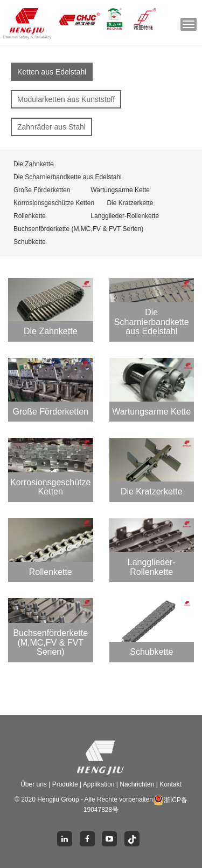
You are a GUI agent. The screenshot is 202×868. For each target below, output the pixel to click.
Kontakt (170, 784)
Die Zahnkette (34, 164)
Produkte (66, 784)
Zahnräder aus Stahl (51, 127)
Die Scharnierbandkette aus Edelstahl (68, 177)
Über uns (34, 784)
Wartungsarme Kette (120, 190)
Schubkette (30, 242)
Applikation (99, 784)
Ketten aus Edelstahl (52, 72)
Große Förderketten (42, 190)
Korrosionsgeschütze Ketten (54, 203)
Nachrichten (138, 784)
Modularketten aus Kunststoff (66, 99)
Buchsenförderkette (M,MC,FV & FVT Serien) (78, 229)
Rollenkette (30, 216)
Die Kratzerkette (130, 203)
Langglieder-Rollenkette (125, 216)
